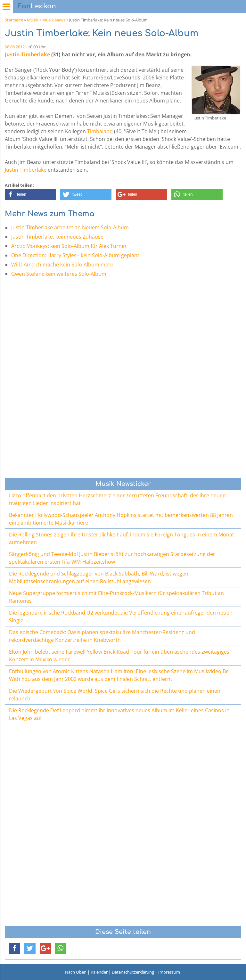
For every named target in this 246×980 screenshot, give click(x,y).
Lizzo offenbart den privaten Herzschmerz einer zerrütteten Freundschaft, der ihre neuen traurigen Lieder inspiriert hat (117, 499)
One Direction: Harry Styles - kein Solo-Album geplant (75, 255)
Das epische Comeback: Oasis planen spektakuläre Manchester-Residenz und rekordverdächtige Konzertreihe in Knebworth (102, 636)
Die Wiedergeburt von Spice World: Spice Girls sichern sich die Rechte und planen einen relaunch (115, 695)
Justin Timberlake (27, 54)
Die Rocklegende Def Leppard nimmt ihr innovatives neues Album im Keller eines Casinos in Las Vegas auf (119, 714)
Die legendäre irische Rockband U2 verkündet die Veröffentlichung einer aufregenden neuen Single (121, 617)
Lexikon (37, 6)
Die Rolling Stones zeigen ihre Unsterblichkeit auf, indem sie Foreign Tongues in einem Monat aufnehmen (122, 538)
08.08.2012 (15, 47)
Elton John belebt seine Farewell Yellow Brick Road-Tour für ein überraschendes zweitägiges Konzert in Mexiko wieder (119, 656)
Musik (33, 20)
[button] (30, 195)
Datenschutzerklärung (133, 972)
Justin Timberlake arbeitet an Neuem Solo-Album (70, 227)
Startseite (14, 20)
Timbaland (100, 131)
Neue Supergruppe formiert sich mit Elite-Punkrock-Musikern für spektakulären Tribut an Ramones (116, 597)
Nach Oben (76, 972)
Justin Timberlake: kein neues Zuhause (57, 237)
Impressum (169, 972)
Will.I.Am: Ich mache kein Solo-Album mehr (62, 265)
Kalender (99, 972)
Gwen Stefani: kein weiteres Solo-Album (59, 274)
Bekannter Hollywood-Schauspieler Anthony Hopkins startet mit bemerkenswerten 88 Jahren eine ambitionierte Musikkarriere (121, 519)
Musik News (54, 20)
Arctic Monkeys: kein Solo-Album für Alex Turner (69, 246)
